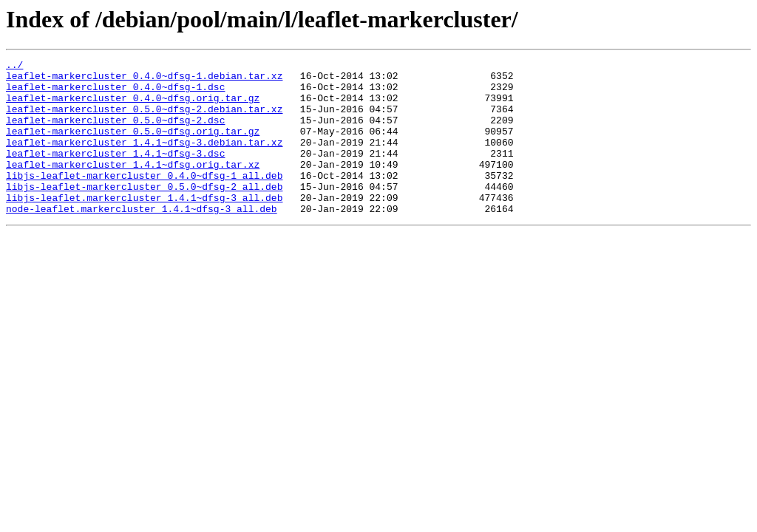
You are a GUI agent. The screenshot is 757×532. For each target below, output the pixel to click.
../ (14, 66)
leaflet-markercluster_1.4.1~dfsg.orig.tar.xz (133, 186)
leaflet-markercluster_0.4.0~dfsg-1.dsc (115, 93)
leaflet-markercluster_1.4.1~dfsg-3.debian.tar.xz (144, 160)
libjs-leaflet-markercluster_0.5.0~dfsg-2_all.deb (144, 213)
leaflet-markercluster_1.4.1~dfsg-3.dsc (115, 173)
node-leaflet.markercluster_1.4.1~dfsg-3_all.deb (142, 239)
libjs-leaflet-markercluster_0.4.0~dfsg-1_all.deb (144, 199)
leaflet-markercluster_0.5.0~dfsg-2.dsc (115, 133)
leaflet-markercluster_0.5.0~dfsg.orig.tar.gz (133, 146)
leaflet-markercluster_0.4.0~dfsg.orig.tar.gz (133, 106)
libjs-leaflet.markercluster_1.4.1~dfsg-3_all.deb (144, 226)
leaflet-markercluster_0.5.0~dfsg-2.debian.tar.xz (144, 120)
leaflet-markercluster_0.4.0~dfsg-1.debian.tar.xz (144, 80)
